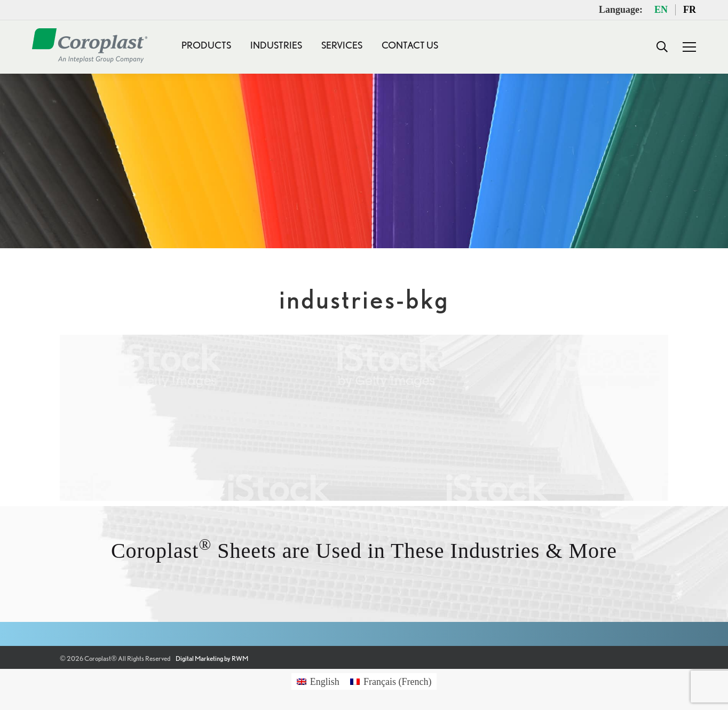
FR (690, 10)
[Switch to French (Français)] (391, 681)
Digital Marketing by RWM (212, 658)
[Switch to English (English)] (318, 681)
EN (661, 10)
